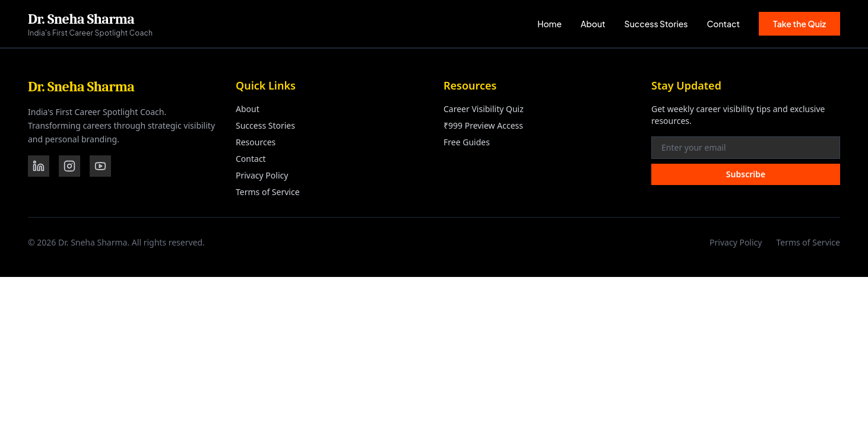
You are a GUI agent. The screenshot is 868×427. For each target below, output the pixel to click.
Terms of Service (268, 192)
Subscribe (746, 174)
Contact (724, 24)
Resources (256, 142)
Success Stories (656, 24)
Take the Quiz (799, 24)
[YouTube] (100, 166)
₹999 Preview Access (483, 125)
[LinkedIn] (39, 166)
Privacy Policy (262, 175)
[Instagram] (69, 166)
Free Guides (467, 142)
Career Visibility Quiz (484, 109)
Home (549, 24)
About (593, 24)
